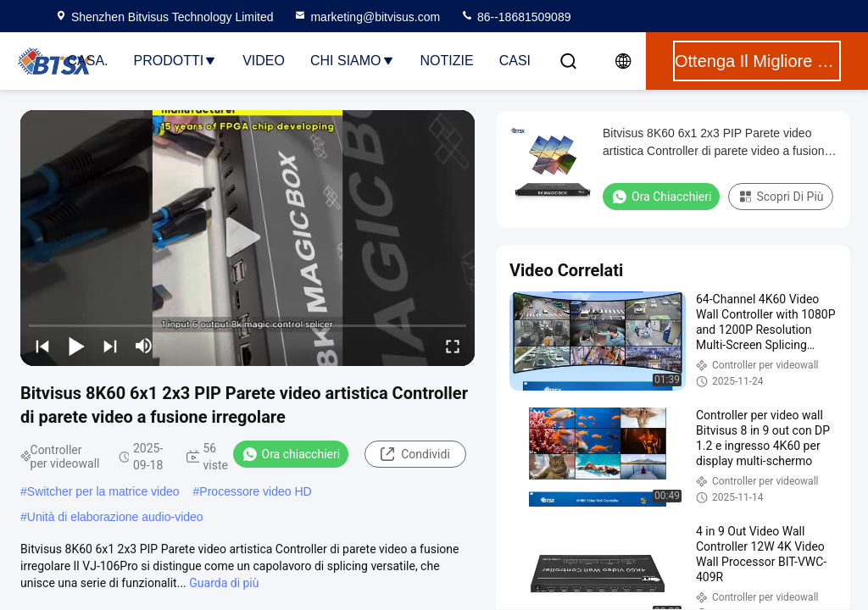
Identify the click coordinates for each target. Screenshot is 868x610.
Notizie (447, 61)
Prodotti (176, 61)
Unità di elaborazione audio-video (115, 517)
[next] (110, 346)
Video (264, 61)
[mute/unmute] (144, 346)
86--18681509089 (515, 17)
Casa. (88, 61)
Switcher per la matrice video (103, 491)
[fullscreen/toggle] (453, 346)
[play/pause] (76, 346)
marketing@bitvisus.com (367, 17)
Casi (515, 61)
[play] (248, 238)
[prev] (42, 346)
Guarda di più (224, 583)
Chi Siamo (353, 61)
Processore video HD (255, 491)
